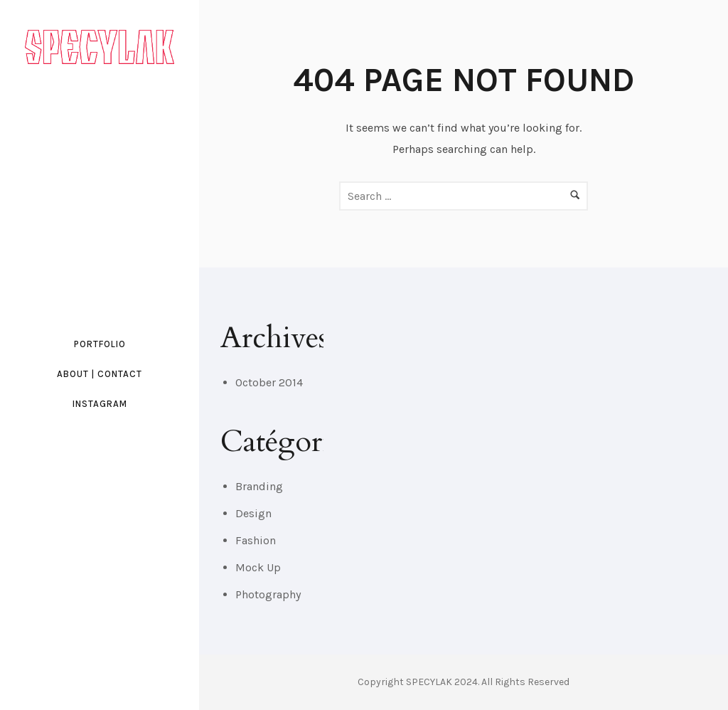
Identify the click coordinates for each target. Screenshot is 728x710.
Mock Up (258, 567)
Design (253, 513)
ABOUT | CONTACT (100, 374)
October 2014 (269, 382)
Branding (259, 486)
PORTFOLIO (100, 344)
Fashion (256, 540)
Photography (268, 594)
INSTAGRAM (100, 404)
